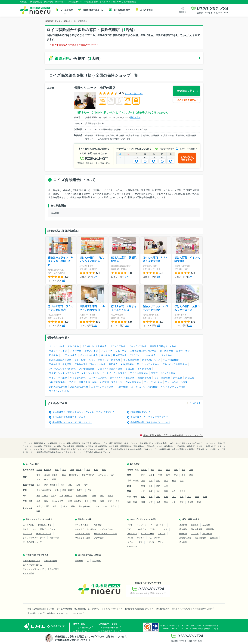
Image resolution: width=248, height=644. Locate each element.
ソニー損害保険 (171, 360)
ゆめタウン (142, 529)
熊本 (81, 506)
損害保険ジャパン (151, 360)
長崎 (73, 506)
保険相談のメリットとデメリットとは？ (72, 422)
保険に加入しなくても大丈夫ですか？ (149, 417)
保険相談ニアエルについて (59, 613)
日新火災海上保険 (88, 382)
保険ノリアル (81, 631)
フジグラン (132, 534)
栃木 (46, 479)
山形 (96, 470)
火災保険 (195, 534)
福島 (104, 470)
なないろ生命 (91, 351)
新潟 (46, 485)
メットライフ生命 (138, 346)
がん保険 (206, 525)
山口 (87, 501)
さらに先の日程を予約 (186, 158)
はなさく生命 (183, 351)
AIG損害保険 (127, 364)
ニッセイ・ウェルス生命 (115, 373)
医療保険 (195, 525)
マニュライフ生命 (58, 351)
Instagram (97, 561)
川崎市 (63, 475)
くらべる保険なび (83, 628)
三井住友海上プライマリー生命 (90, 364)
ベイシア (162, 534)
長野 (62, 485)
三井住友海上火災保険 (60, 364)
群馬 (54, 479)
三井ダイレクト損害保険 (175, 364)
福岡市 (55, 506)
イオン (130, 525)
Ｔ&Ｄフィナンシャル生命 (143, 355)
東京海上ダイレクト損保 (163, 373)
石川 (78, 485)
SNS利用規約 (162, 609)
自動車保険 (207, 534)
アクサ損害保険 (87, 369)
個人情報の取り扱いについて (87, 609)
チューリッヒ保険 (153, 382)
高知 (118, 501)
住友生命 (105, 355)
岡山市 (60, 501)
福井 (86, 485)
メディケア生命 (118, 346)
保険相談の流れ (50, 561)
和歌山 (111, 496)
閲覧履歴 (183, 12)
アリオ (153, 529)
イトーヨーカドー (158, 525)
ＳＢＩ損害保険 (162, 378)
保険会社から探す (85, 519)
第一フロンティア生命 (148, 364)
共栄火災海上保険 (79, 387)
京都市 (84, 496)
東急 (141, 542)
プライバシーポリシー (111, 609)
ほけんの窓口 (28, 525)
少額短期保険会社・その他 (62, 382)
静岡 (64, 490)
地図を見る (135, 117)
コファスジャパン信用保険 (144, 387)
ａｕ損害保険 (144, 369)
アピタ (130, 529)
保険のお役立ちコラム (32, 565)
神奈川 (47, 475)
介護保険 (183, 534)
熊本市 (87, 506)
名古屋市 (46, 490)
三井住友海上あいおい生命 (143, 351)
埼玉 (100, 475)
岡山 (54, 501)
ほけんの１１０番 (44, 534)
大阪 (38, 496)
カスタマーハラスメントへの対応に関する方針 (192, 609)
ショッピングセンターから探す (143, 519)
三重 (89, 490)
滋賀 (94, 496)
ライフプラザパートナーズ (34, 538)
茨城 (38, 479)
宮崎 (105, 506)
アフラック (107, 351)
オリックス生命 (57, 346)
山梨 (38, 485)
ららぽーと (142, 525)
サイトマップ (78, 613)
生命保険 (183, 525)
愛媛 (110, 501)
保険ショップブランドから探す (39, 519)
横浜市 (55, 475)
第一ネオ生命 (166, 351)
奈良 (102, 496)
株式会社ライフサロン (110, 631)
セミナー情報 (28, 573)
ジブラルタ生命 (69, 355)
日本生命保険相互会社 (110, 628)
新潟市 (53, 485)
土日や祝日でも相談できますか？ (69, 417)
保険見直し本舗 (45, 525)
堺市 (53, 496)
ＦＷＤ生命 (73, 346)
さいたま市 (108, 475)
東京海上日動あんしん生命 (163, 346)
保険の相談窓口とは (31, 561)
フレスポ (164, 529)
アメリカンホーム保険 (176, 382)
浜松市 (79, 490)
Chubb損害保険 (133, 382)
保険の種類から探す (191, 519)
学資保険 (210, 529)
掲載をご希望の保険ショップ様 (41, 609)
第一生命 (177, 378)
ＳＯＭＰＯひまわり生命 (94, 346)
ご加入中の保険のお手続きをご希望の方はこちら (74, 45)
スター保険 (122, 387)
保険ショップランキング (33, 569)
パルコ (130, 538)
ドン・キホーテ (147, 534)
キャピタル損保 (78, 378)
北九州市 (46, 506)
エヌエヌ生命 (166, 355)
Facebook (79, 561)
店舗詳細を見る (186, 91)
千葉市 (90, 475)
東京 (38, 475)
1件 (64, 281)
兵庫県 (51, 88)
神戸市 (68, 496)
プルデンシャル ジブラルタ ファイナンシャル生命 (74, 373)
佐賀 (65, 506)
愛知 (38, 490)
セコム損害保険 (131, 360)
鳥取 (38, 501)
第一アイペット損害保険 (122, 378)
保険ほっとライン (48, 529)
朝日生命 (113, 364)
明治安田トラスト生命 (111, 382)
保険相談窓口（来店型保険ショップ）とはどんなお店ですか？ (83, 412)
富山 (70, 485)
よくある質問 (53, 569)
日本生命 (53, 355)
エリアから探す (32, 464)
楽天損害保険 (144, 378)
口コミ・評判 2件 (134, 94)
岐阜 (57, 490)
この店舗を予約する (187, 100)
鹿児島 (114, 506)
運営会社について (35, 613)
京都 (78, 496)
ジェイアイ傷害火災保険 (110, 369)
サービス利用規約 (64, 609)
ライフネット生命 (58, 378)
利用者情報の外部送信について (138, 609)
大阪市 (45, 496)
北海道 (39, 470)
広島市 (77, 501)
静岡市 (71, 490)
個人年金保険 (197, 529)
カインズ (150, 542)
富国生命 (130, 369)
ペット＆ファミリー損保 (173, 387)
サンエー (141, 538)
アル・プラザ (154, 538)
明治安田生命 (120, 355)
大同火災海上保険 (58, 387)
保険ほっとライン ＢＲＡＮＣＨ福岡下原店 (61, 261)
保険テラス (54, 538)
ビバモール (132, 546)
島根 (46, 501)
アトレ (161, 542)
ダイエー (131, 542)
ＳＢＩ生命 (80, 360)
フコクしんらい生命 (59, 391)
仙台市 (79, 470)
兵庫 (62, 496)
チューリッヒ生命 (89, 355)
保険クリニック (29, 529)
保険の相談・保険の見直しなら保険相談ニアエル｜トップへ (173, 435)
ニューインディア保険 (102, 387)
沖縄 (38, 511)
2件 (95, 325)
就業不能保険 (200, 538)
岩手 (64, 470)
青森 (57, 470)
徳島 (94, 501)
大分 (97, 506)
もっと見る (195, 403)
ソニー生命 (121, 351)
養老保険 (183, 529)
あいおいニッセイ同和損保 (62, 369)
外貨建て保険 (185, 538)
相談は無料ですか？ (140, 412)
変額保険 (214, 538)
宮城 (72, 470)
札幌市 (47, 470)
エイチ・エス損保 (98, 378)
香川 (102, 501)
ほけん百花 (28, 534)
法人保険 (183, 542)
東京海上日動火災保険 (60, 360)
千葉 (84, 475)
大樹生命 (190, 378)
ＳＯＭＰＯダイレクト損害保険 (104, 360)
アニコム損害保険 (139, 373)
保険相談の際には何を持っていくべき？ (150, 422)
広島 (70, 501)
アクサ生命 (76, 351)
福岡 (38, 506)
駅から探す (135, 464)
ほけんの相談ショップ (32, 542)
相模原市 (73, 475)
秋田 (88, 470)
